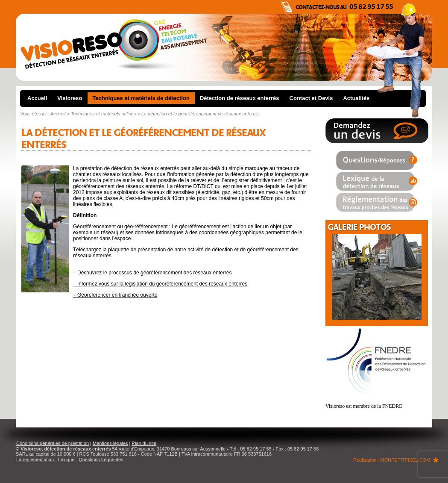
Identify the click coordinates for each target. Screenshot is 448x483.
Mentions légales (110, 443)
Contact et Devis (311, 98)
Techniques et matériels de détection (141, 98)
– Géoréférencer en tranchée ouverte (115, 295)
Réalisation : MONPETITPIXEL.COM (392, 460)
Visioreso (70, 98)
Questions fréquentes (101, 459)
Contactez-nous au (344, 7)
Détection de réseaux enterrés (240, 98)
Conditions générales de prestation (53, 443)
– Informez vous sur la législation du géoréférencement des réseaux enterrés (160, 284)
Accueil (37, 98)
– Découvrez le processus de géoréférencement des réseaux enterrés (152, 273)
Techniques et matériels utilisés (103, 114)
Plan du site (144, 443)
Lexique (66, 459)
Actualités (356, 98)
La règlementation (35, 459)
